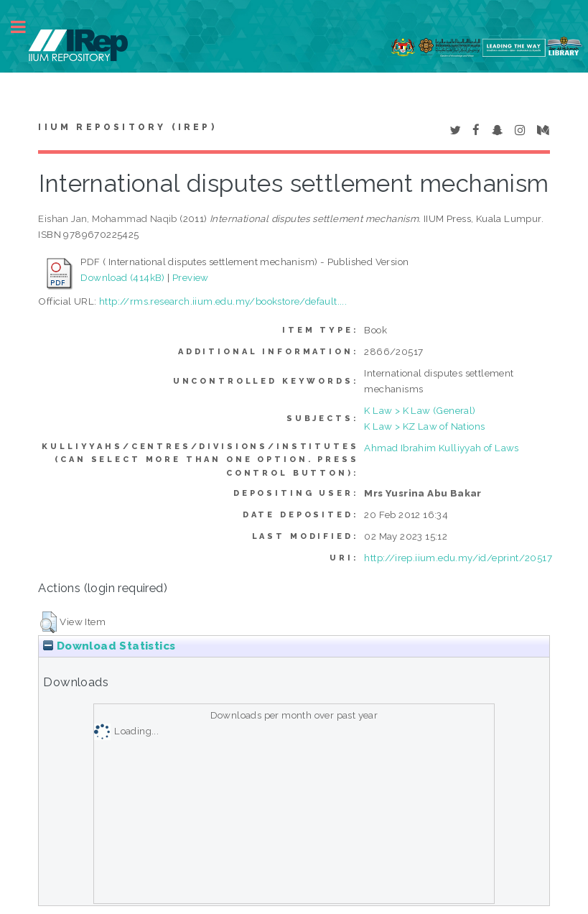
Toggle (26, 27)
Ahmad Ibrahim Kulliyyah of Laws (441, 448)
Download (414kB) (122, 277)
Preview (191, 277)
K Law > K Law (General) (420, 410)
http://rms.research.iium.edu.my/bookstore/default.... (223, 301)
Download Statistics (109, 646)
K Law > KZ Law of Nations (424, 426)
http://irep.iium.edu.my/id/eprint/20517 (458, 558)
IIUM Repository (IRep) (127, 127)
